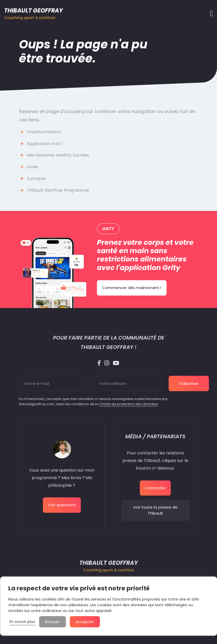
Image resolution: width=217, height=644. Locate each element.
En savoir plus (22, 622)
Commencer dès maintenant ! (132, 288)
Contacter (155, 488)
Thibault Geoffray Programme (58, 190)
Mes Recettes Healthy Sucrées (58, 155)
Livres (32, 167)
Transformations (44, 132)
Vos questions (62, 505)
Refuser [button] (52, 622)
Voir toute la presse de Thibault (155, 510)
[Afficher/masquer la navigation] (210, 14)
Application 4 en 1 (45, 144)
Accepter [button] (85, 622)
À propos (36, 179)
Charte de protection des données (129, 404)
